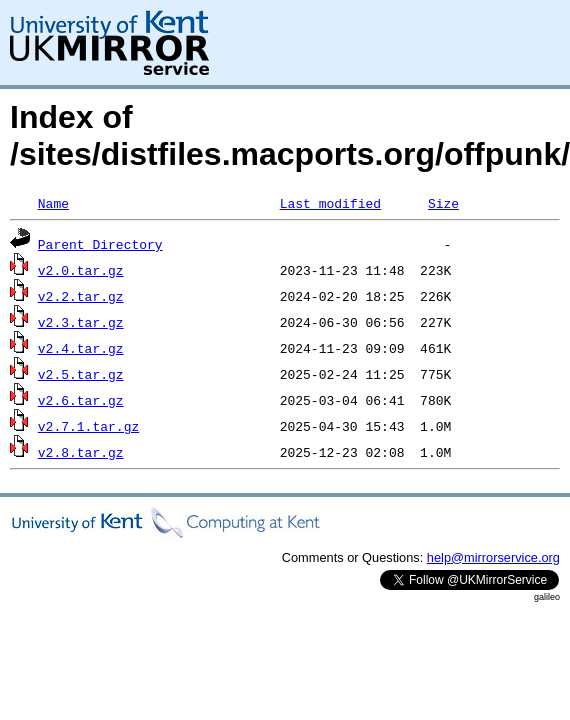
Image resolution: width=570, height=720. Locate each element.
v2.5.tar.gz (81, 374)
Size (443, 203)
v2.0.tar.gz (81, 270)
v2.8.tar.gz (81, 452)
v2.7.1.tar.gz (88, 426)
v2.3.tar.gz (81, 322)
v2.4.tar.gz (81, 348)
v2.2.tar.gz (81, 296)
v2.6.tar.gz (81, 400)
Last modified (330, 203)
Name (53, 203)
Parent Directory (100, 244)
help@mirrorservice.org (493, 557)
